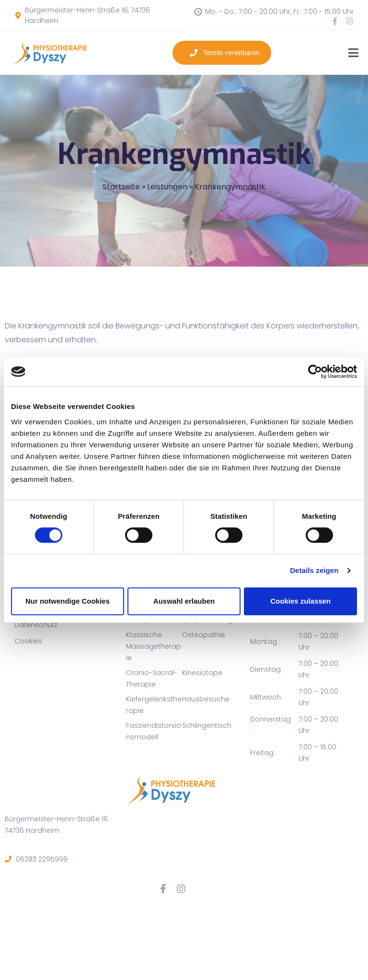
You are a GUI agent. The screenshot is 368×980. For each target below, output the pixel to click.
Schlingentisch (207, 725)
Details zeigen (314, 570)
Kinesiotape (202, 673)
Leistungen (167, 187)
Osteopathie (204, 635)
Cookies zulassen (300, 601)
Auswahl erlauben (184, 601)
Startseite (121, 187)
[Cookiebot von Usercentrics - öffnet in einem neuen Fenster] (315, 372)
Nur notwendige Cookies (68, 601)
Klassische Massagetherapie (154, 646)
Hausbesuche (206, 699)
